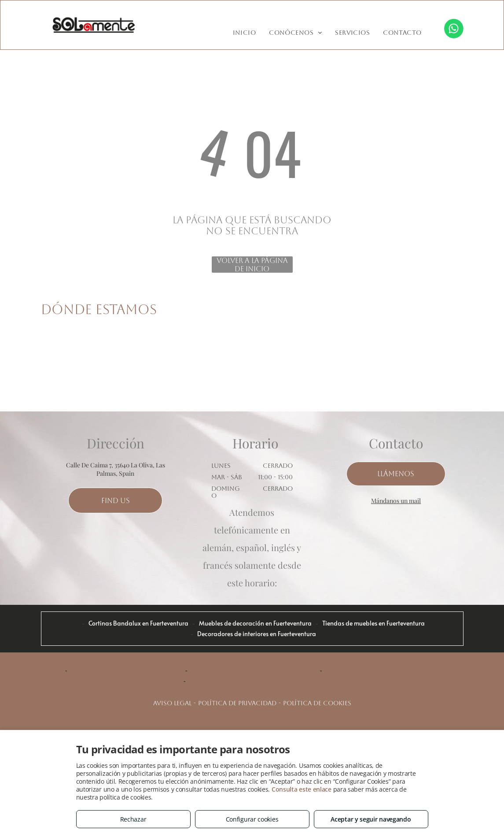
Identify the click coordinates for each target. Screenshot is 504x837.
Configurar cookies (252, 819)
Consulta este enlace (302, 789)
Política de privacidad (237, 703)
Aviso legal (172, 703)
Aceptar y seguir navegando (371, 819)
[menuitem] (245, 33)
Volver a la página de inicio (252, 265)
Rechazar (133, 819)
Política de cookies (317, 703)
